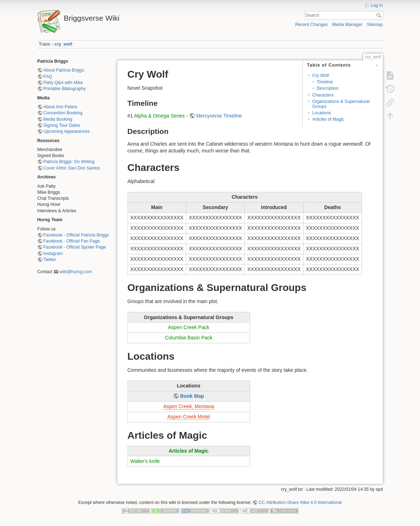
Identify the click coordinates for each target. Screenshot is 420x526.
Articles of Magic (328, 119)
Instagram (53, 254)
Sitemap (375, 25)
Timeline (325, 82)
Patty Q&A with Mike (63, 83)
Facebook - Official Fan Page (72, 241)
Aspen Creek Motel (189, 417)
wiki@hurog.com (76, 272)
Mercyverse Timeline (219, 116)
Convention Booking (63, 113)
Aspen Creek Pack (189, 327)
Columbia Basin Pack (189, 338)
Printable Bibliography (65, 89)
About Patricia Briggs (64, 70)
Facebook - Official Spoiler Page (75, 247)
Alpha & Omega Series (159, 116)
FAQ (48, 77)
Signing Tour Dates (62, 125)
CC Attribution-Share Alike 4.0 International (300, 502)
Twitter (50, 260)
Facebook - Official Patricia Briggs (76, 235)
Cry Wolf (320, 75)
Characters (323, 95)
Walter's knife (145, 461)
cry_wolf (63, 44)
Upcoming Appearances (67, 131)
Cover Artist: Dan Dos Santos (72, 168)
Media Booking (58, 119)
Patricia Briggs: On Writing (69, 162)
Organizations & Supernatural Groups (341, 104)
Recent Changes (312, 25)
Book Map (192, 396)
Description (328, 88)
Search (380, 15)
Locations (321, 113)
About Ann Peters (60, 107)
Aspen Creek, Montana (189, 406)
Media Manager (347, 25)
